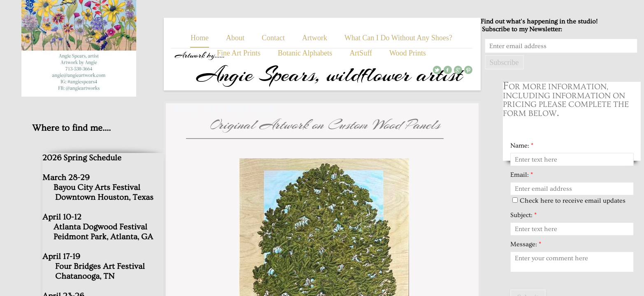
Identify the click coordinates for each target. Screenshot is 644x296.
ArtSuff (361, 53)
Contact (273, 38)
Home (200, 38)
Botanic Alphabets (305, 53)
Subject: (523, 215)
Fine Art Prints (239, 53)
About (235, 38)
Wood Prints (408, 53)
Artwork (315, 38)
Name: (522, 146)
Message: (526, 244)
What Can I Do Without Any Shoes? (398, 38)
